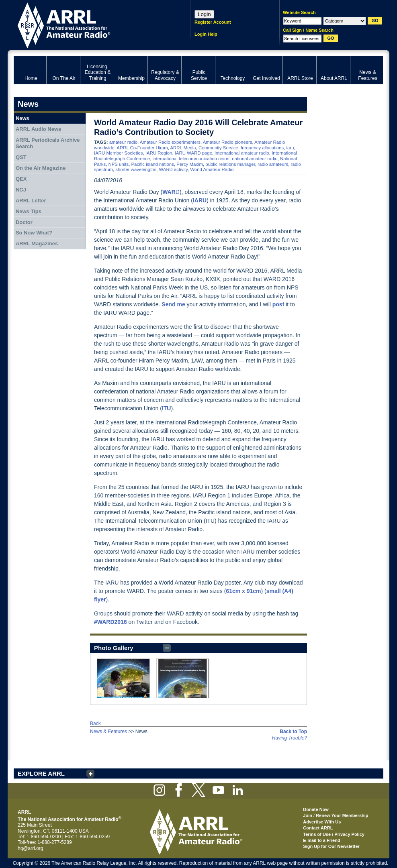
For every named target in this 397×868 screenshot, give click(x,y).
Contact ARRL (318, 828)
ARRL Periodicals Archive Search (48, 143)
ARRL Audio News (38, 129)
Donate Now (316, 809)
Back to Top (293, 731)
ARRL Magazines (37, 243)
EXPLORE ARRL (41, 773)
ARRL (92, 24)
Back (95, 723)
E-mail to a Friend (321, 840)
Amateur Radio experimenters (170, 142)
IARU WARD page (193, 153)
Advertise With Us (322, 822)
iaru (290, 148)
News (23, 118)
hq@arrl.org (31, 848)
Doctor (24, 222)
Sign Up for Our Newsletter (331, 846)
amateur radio (123, 142)
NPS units (118, 164)
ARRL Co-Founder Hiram (142, 148)
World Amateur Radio (212, 169)
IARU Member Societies (119, 153)
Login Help (206, 34)
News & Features (108, 731)
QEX (21, 179)
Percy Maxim (190, 164)
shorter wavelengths (136, 169)
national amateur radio (255, 159)
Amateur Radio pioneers (228, 142)
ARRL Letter (31, 201)
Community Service (218, 148)
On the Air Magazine (41, 168)
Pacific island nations (152, 164)
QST (21, 157)
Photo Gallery (114, 648)
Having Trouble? (290, 738)
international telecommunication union (191, 159)
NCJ (21, 190)
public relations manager (230, 164)
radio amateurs (273, 164)
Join (308, 815)
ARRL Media (183, 148)
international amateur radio (242, 153)
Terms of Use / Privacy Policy (334, 834)
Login (204, 14)
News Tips (29, 211)
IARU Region (159, 153)
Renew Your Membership (342, 815)
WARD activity (173, 169)
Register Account (213, 22)
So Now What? (34, 233)
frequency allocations (262, 148)
